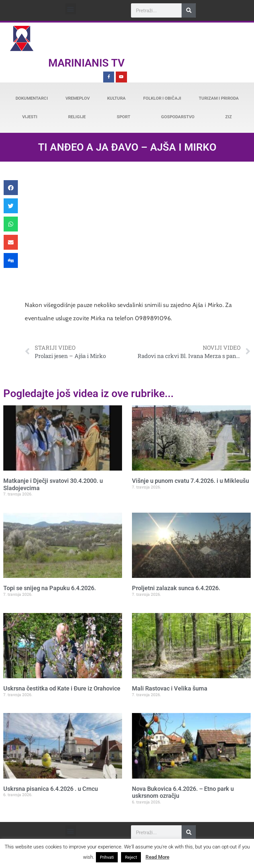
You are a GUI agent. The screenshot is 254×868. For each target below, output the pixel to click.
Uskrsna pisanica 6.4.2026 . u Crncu (51, 789)
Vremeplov (78, 98)
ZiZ (229, 117)
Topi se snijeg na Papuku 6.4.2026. (50, 588)
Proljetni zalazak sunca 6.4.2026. (176, 588)
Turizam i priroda (219, 98)
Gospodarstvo (178, 117)
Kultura (116, 98)
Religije (77, 117)
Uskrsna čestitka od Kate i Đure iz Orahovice (62, 688)
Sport (124, 117)
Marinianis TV (86, 63)
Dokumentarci (32, 98)
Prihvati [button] (107, 857)
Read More (157, 857)
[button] (71, 9)
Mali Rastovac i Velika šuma (170, 688)
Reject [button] (131, 857)
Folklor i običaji (162, 98)
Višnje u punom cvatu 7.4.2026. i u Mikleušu (190, 481)
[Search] (189, 10)
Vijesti (30, 117)
